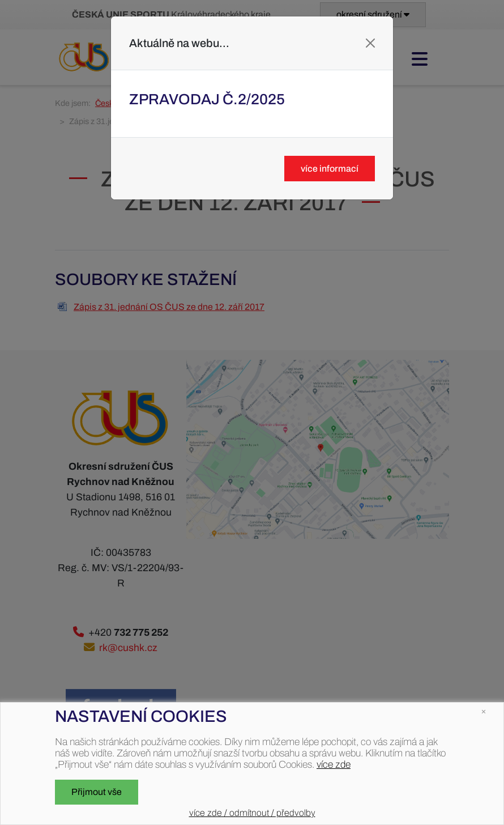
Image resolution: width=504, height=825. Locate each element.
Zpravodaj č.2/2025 (207, 99)
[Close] (370, 43)
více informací (330, 169)
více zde (334, 765)
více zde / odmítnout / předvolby (252, 813)
